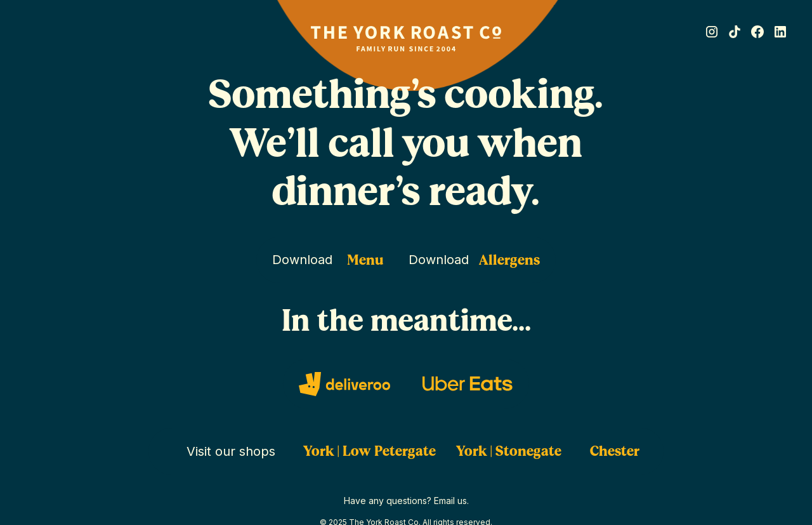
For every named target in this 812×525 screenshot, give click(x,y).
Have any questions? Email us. (406, 501)
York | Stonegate (509, 451)
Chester (615, 451)
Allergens (509, 260)
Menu (365, 260)
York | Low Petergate (370, 451)
